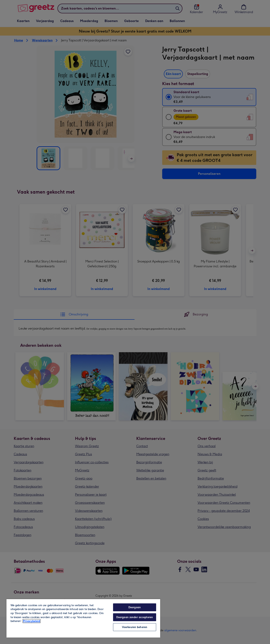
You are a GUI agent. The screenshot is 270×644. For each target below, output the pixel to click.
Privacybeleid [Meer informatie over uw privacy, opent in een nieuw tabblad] (32, 621)
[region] (83, 618)
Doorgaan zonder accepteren (135, 617)
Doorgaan (135, 607)
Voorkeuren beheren (135, 627)
